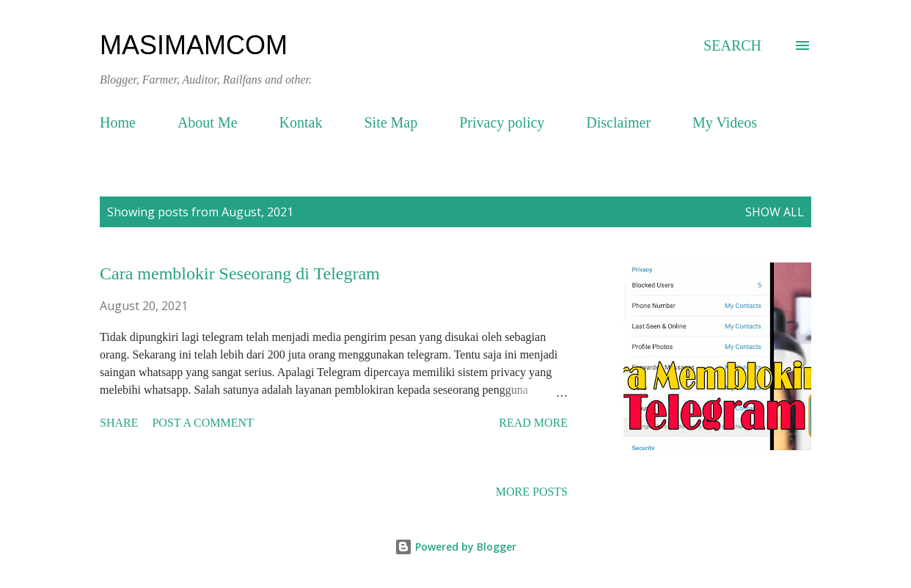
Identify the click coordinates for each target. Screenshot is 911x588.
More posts (532, 492)
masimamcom (194, 45)
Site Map (391, 122)
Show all (775, 212)
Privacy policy (502, 122)
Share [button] (119, 423)
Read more (533, 423)
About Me (208, 122)
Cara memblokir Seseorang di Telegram (240, 273)
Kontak (301, 122)
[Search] (732, 45)
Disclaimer (618, 122)
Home (118, 122)
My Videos (725, 122)
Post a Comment (202, 423)
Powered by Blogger (455, 547)
